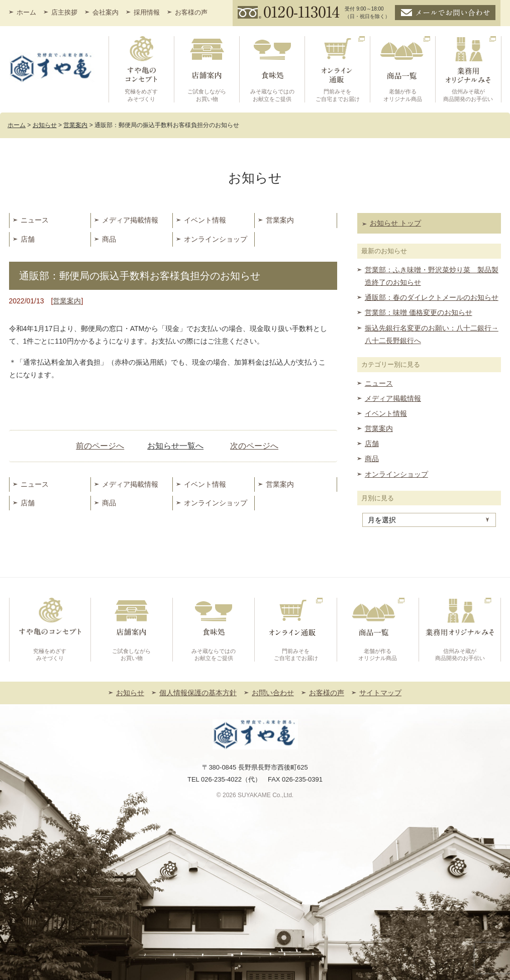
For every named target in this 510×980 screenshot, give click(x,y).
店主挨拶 (64, 12)
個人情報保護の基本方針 (198, 693)
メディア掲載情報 (130, 220)
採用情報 (147, 12)
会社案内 (106, 12)
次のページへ (254, 446)
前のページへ (100, 446)
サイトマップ (380, 693)
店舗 (28, 239)
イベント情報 (205, 220)
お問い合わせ (273, 693)
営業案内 (280, 220)
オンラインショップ (216, 239)
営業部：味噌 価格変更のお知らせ (419, 312)
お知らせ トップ (395, 223)
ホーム (26, 12)
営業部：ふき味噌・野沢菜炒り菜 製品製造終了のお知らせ (432, 276)
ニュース (35, 220)
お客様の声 (191, 12)
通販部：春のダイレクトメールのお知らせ (432, 297)
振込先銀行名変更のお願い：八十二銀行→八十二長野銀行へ (432, 334)
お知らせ (130, 693)
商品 (109, 239)
